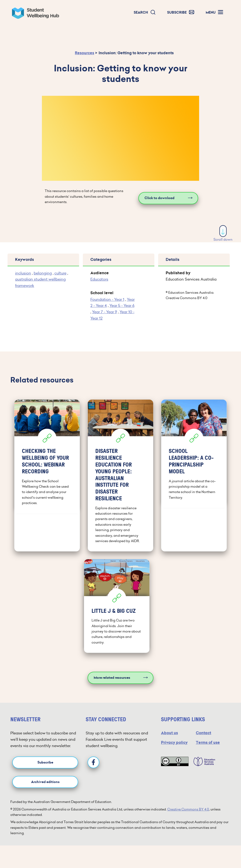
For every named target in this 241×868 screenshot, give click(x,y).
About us (169, 733)
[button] (145, 13)
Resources (84, 53)
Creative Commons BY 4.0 (188, 809)
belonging (43, 273)
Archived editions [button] (45, 782)
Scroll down (223, 233)
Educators (99, 279)
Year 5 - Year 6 (122, 305)
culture (60, 273)
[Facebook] (93, 762)
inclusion (23, 273)
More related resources (112, 678)
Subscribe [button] (45, 762)
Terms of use (208, 743)
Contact (203, 733)
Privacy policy (174, 743)
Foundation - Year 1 (107, 299)
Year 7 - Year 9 (104, 312)
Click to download (159, 198)
